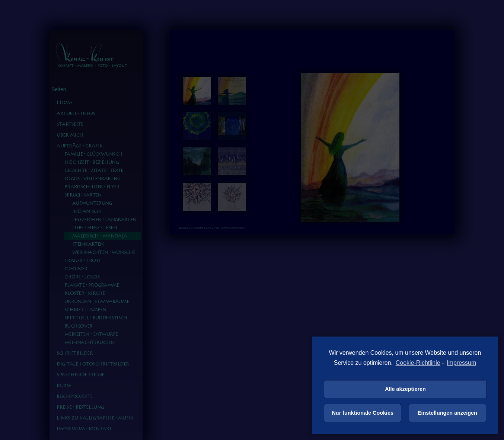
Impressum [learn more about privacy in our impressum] (461, 363)
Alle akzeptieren (405, 389)
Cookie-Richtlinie (418, 363)
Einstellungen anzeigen (447, 413)
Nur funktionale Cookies (363, 413)
